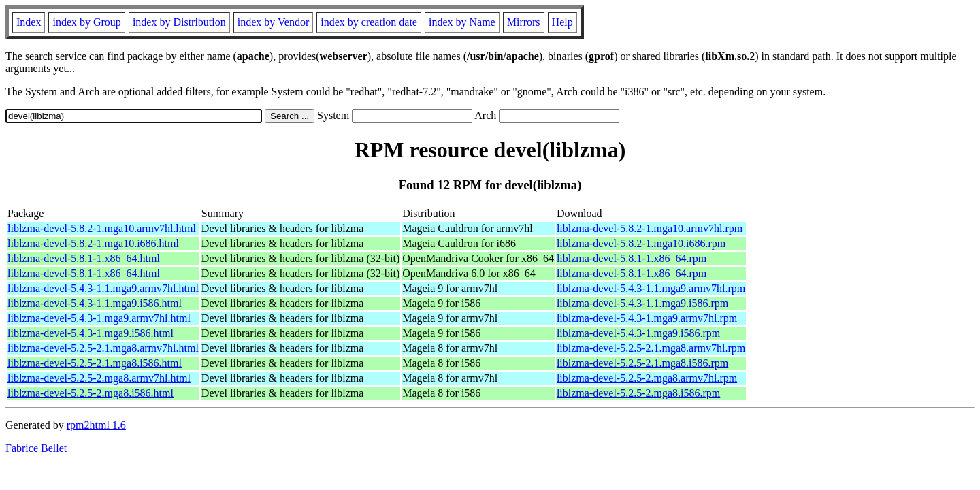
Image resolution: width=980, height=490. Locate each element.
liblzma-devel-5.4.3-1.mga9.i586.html (91, 333)
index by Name (462, 22)
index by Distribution (179, 22)
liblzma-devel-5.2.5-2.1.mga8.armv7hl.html (103, 348)
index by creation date (369, 22)
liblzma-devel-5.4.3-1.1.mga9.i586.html (95, 303)
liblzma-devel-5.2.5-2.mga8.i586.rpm (638, 393)
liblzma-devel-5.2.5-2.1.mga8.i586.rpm (642, 363)
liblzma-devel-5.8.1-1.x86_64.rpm (632, 258)
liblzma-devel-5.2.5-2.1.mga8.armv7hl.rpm (651, 348)
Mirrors (524, 22)
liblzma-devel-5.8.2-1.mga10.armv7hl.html (102, 228)
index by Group (86, 22)
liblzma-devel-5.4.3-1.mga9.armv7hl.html (99, 318)
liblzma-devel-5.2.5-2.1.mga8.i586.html (95, 363)
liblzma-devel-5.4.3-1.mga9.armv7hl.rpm (647, 318)
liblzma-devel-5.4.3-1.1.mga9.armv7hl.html (103, 288)
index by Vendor (273, 22)
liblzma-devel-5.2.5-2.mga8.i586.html (91, 393)
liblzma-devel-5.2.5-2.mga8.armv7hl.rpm (647, 378)
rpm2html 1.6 (96, 425)
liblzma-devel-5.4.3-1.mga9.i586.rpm (638, 333)
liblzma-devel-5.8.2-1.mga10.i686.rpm (641, 243)
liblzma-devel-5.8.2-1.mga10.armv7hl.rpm (650, 228)
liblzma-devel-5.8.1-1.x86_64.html (84, 258)
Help (562, 22)
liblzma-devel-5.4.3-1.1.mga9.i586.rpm (642, 303)
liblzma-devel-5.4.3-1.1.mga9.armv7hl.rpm (651, 288)
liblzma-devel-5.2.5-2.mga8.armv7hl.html (99, 378)
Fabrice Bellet (36, 448)
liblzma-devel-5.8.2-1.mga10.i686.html (93, 243)
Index (29, 22)
